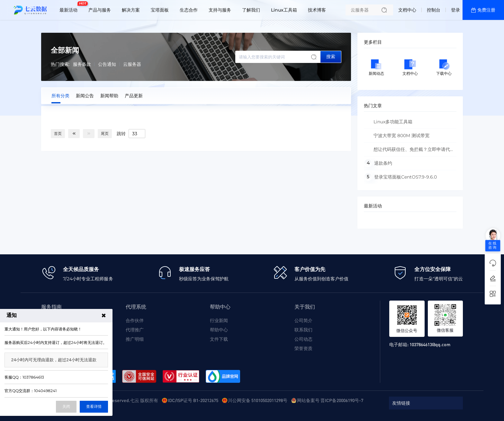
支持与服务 (220, 10)
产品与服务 (100, 10)
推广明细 (135, 339)
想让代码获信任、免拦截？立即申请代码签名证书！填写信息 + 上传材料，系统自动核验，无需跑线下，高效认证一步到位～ (409, 151)
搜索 (331, 57)
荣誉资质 (303, 348)
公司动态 (303, 339)
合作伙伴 (135, 320)
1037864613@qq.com (430, 344)
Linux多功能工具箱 (393, 122)
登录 (455, 10)
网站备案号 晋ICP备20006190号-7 (330, 400)
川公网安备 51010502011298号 (258, 400)
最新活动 (70, 7)
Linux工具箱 (284, 10)
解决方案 (131, 10)
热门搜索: (60, 64)
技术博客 (317, 10)
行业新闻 (219, 320)
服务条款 (82, 64)
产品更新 (134, 96)
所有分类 (60, 96)
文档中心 (407, 10)
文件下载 (219, 339)
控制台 (434, 10)
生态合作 (189, 10)
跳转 (121, 133)
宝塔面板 (160, 10)
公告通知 (107, 64)
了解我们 (251, 10)
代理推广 (135, 330)
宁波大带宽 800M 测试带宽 (401, 136)
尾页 (105, 133)
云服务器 (132, 64)
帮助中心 (219, 330)
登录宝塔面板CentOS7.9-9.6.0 (405, 177)
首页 (58, 133)
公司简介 (303, 320)
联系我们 (303, 330)
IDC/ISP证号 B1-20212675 (193, 400)
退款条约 (383, 163)
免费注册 (486, 10)
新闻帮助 (109, 96)
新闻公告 (85, 96)
